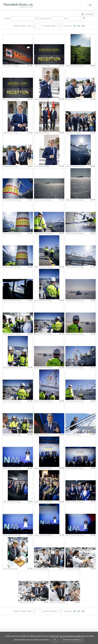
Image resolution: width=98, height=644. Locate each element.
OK (55, 640)
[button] (84, 19)
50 (74, 26)
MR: (42, 18)
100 (78, 26)
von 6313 (46, 26)
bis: (66, 18)
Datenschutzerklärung (72, 640)
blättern (54, 26)
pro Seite (74, 26)
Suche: (7, 18)
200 (83, 26)
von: (49, 18)
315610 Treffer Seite (23, 26)
